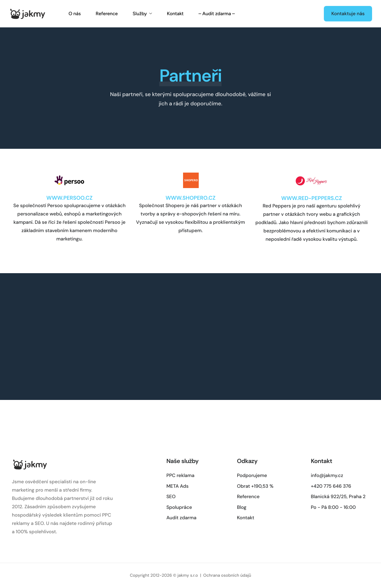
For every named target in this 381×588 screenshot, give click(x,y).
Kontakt (175, 14)
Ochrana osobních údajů (227, 576)
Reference (107, 14)
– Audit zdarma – (217, 14)
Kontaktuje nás (348, 14)
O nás (75, 14)
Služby (142, 14)
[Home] (27, 13)
